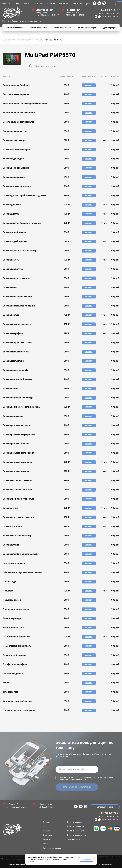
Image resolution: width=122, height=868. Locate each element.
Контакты (63, 4)
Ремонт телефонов (76, 822)
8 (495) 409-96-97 (110, 10)
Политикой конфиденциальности (73, 779)
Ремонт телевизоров (76, 835)
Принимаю (86, 859)
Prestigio (38, 40)
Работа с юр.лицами (81, 4)
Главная (6, 4)
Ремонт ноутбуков (76, 831)
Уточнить (89, 85)
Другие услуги (74, 839)
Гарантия (51, 4)
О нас (16, 4)
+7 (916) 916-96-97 (111, 17)
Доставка (38, 4)
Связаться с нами (104, 807)
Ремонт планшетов (22, 40)
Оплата (26, 4)
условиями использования (60, 859)
